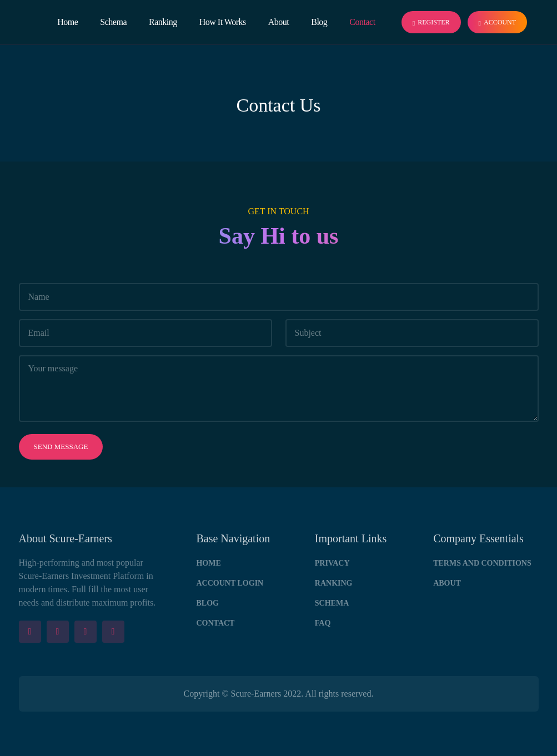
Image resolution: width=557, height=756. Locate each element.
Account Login (230, 583)
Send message (61, 447)
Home (67, 22)
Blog (319, 22)
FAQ (323, 623)
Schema (113, 22)
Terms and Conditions (482, 563)
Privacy (332, 563)
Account (497, 23)
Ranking (163, 22)
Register (431, 23)
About (279, 22)
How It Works (223, 22)
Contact (362, 22)
